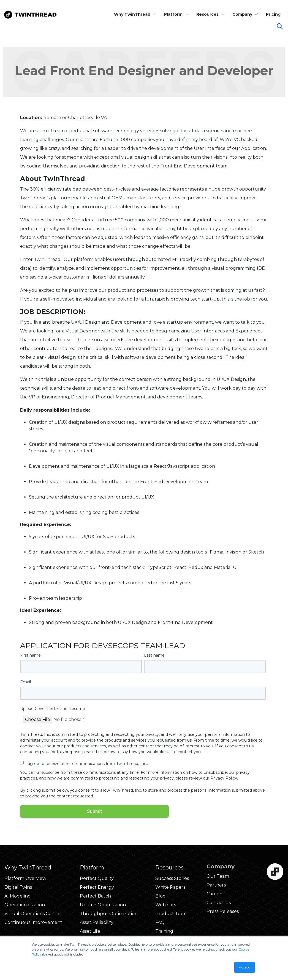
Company (245, 14)
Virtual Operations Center (33, 914)
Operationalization (25, 905)
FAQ (160, 922)
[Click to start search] (282, 27)
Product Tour (171, 914)
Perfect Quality (97, 878)
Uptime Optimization (103, 905)
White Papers (170, 887)
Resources (210, 14)
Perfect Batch (95, 896)
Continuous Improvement (33, 922)
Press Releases (223, 911)
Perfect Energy (97, 887)
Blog (161, 896)
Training (164, 931)
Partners (216, 885)
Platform (176, 14)
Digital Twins (18, 887)
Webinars (166, 905)
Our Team (218, 876)
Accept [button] (244, 967)
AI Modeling (18, 896)
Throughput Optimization (109, 914)
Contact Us (219, 903)
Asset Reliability (97, 922)
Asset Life (90, 931)
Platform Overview (25, 878)
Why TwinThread (135, 14)
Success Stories (172, 878)
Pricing (273, 14)
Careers (215, 894)
